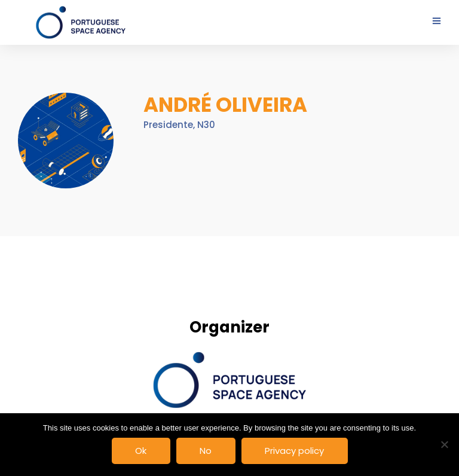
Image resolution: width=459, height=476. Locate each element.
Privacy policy (294, 451)
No (206, 451)
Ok (141, 451)
